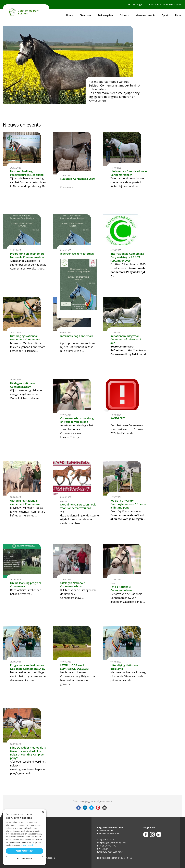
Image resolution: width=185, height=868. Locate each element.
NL (130, 4)
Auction (64, 501)
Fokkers (124, 15)
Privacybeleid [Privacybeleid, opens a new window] (27, 845)
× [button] (43, 812)
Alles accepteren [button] (25, 851)
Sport (165, 15)
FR (134, 4)
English (140, 4)
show (113, 583)
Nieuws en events (145, 15)
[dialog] (25, 837)
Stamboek (86, 15)
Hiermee (29, 515)
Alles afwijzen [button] (25, 858)
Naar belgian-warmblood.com (165, 4)
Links (178, 15)
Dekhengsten (106, 15)
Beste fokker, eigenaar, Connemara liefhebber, (28, 512)
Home (70, 15)
